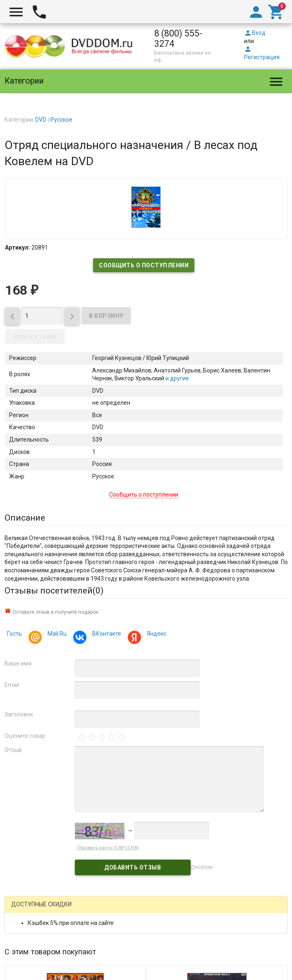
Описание (25, 518)
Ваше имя (18, 663)
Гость (14, 634)
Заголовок (19, 714)
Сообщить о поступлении (144, 265)
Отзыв (13, 750)
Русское (61, 120)
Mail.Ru (56, 635)
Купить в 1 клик (35, 336)
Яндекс (155, 635)
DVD (41, 120)
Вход (255, 33)
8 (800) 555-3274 (178, 38)
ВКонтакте (105, 635)
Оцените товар (25, 736)
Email (12, 685)
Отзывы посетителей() (54, 591)
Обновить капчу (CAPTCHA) (108, 848)
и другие (177, 378)
